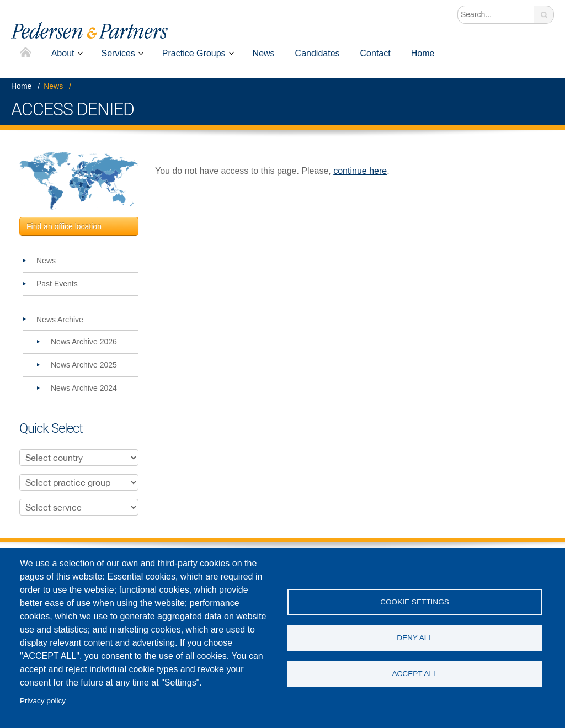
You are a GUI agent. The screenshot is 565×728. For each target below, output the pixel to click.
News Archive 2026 (84, 342)
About (63, 53)
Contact (375, 53)
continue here (360, 171)
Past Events (57, 284)
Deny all (415, 638)
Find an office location (64, 226)
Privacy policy (43, 701)
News (264, 53)
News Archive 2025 (84, 365)
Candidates (318, 53)
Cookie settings (415, 602)
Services (118, 53)
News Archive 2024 (84, 388)
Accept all (414, 674)
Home (26, 53)
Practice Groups (194, 53)
